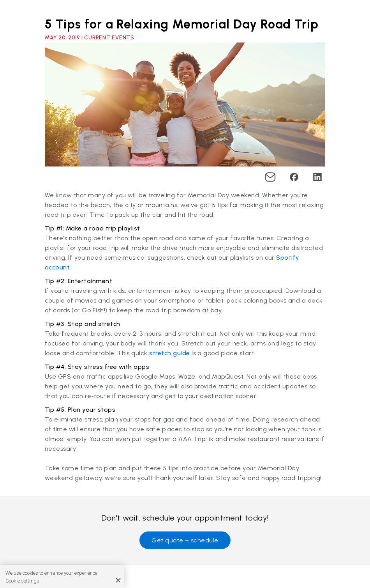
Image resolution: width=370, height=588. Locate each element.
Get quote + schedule (185, 540)
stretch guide (169, 353)
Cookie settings (22, 581)
